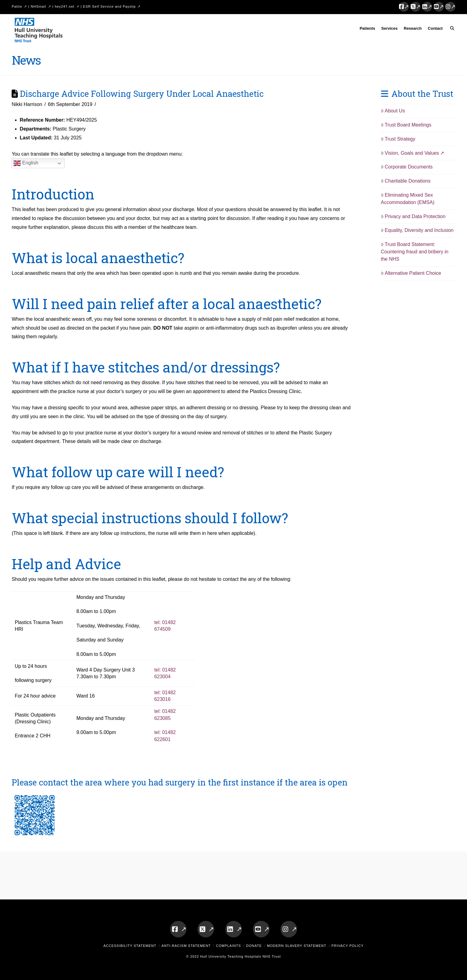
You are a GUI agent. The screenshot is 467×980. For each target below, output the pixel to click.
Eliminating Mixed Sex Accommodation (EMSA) (408, 199)
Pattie (17, 6)
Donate (254, 946)
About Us (393, 111)
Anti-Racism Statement (186, 946)
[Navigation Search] (450, 29)
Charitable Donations (406, 181)
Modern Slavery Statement (297, 946)
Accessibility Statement (130, 946)
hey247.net (65, 6)
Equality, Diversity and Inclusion (417, 230)
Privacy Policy (348, 946)
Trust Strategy (398, 139)
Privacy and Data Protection (413, 216)
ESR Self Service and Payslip (109, 6)
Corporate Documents (407, 167)
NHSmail (38, 6)
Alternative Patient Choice (411, 273)
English (26, 163)
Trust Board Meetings (406, 125)
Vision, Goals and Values (410, 153)
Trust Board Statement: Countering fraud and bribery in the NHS (415, 252)
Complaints (228, 946)
